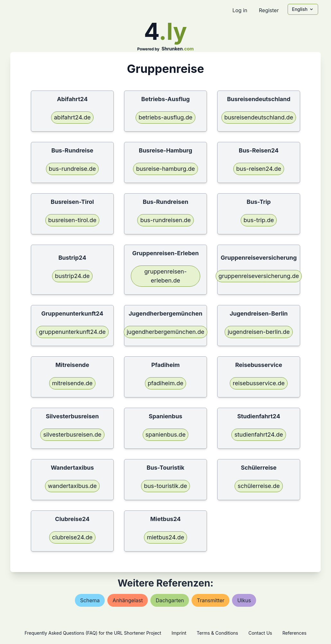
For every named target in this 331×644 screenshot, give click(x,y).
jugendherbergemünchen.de (165, 332)
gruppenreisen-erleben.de (165, 276)
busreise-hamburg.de (165, 169)
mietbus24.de (165, 537)
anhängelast (128, 600)
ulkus (244, 600)
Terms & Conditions (217, 633)
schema (90, 600)
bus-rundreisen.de (165, 220)
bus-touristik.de (165, 486)
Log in (240, 10)
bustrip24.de (72, 276)
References (295, 633)
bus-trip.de (259, 220)
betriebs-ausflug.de (165, 117)
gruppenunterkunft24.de (72, 332)
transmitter (210, 600)
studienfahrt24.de (259, 435)
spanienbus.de (166, 435)
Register (269, 10)
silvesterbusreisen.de (72, 435)
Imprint (179, 633)
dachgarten (170, 600)
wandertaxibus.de (72, 486)
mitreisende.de (72, 383)
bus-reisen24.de (259, 169)
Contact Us (260, 633)
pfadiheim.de (166, 383)
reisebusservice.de (259, 383)
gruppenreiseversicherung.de (259, 276)
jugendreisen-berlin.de (259, 332)
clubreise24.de (72, 537)
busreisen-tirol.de (72, 220)
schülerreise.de (259, 486)
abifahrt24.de (72, 117)
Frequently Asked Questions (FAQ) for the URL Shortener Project (93, 633)
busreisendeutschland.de (259, 117)
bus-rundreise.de (72, 169)
